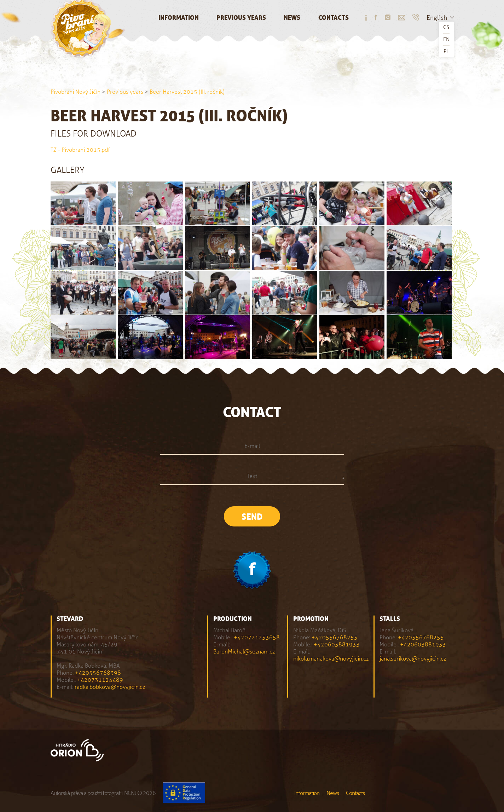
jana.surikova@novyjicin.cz (413, 659)
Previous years (241, 18)
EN (446, 39)
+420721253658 (257, 637)
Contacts (334, 18)
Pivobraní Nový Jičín (76, 92)
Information (179, 18)
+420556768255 (335, 637)
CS (446, 27)
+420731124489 (100, 680)
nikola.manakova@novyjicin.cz (331, 659)
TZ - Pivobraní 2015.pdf (80, 150)
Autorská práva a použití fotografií (86, 793)
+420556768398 (98, 673)
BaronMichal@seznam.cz (244, 652)
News (292, 18)
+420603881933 (337, 644)
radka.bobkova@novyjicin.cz (110, 687)
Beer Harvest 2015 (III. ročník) (187, 92)
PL (446, 51)
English (437, 18)
